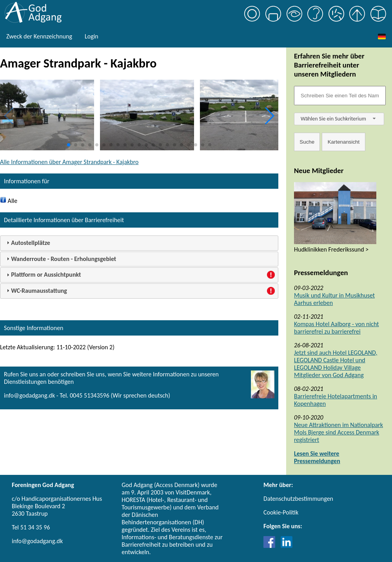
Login (92, 36)
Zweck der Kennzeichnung (39, 36)
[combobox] (339, 119)
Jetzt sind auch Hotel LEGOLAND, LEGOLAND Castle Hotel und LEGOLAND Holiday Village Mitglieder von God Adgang (336, 364)
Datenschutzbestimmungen (298, 499)
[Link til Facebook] (271, 546)
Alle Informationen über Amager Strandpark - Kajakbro (69, 162)
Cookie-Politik (281, 512)
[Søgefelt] (340, 96)
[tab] (139, 243)
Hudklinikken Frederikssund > (331, 249)
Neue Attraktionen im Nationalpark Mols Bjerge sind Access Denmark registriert (338, 432)
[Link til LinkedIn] (287, 546)
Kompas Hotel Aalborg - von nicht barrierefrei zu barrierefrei (337, 328)
